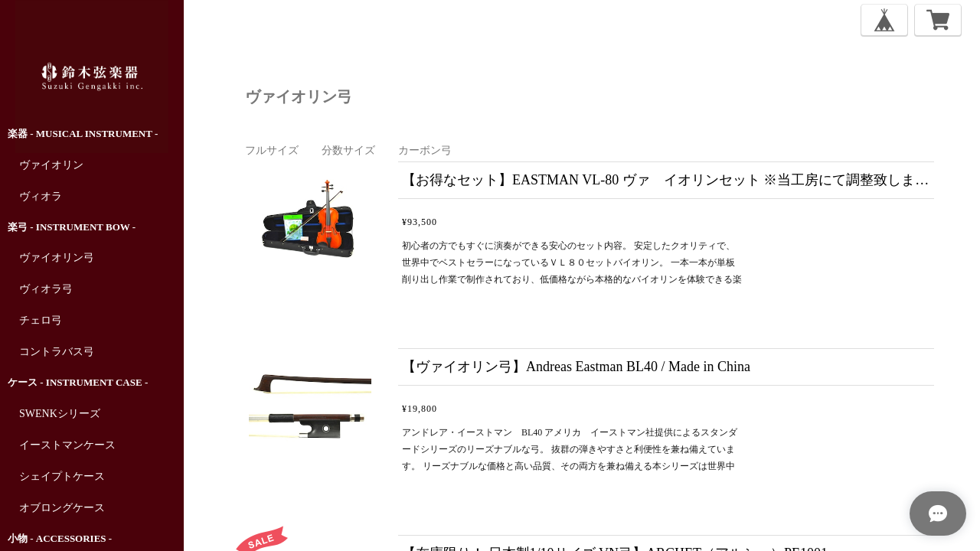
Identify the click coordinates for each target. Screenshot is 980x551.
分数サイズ (348, 150)
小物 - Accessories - (60, 538)
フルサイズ (272, 150)
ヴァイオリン (51, 165)
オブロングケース (62, 508)
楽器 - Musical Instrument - (83, 134)
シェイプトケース (62, 476)
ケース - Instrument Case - (78, 382)
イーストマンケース (67, 445)
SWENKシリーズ (60, 414)
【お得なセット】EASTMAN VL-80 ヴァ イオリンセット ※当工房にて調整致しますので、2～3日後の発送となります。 (668, 180)
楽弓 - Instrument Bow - (72, 227)
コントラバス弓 (57, 352)
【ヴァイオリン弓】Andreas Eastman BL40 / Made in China (576, 367)
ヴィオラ (41, 196)
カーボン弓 (425, 150)
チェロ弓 (41, 320)
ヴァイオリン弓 (57, 258)
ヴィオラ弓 (46, 289)
